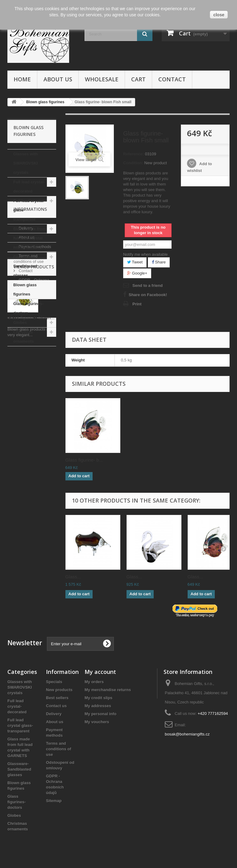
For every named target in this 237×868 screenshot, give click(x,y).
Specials (54, 682)
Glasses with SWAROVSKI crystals (25, 163)
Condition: (133, 163)
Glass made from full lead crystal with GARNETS (30, 238)
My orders (94, 682)
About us (58, 79)
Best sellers (57, 698)
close (219, 15)
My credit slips (98, 698)
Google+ (137, 273)
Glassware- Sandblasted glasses (25, 266)
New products (59, 690)
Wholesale (102, 79)
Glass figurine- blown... (31, 513)
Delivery (25, 381)
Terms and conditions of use (59, 749)
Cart (138, 79)
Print (137, 304)
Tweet (135, 262)
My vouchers (97, 722)
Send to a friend (148, 285)
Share (159, 262)
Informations (30, 365)
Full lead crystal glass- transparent (28, 210)
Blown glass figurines (25, 289)
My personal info (100, 714)
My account (100, 672)
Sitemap (54, 801)
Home (22, 79)
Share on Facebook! (148, 295)
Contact (172, 79)
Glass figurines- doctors (28, 308)
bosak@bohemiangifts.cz (187, 734)
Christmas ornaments (23, 337)
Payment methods (34, 400)
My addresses (98, 706)
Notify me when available (146, 254)
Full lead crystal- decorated (29, 187)
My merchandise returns (108, 690)
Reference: (133, 154)
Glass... (73, 577)
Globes (20, 322)
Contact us (56, 706)
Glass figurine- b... (84, 460)
